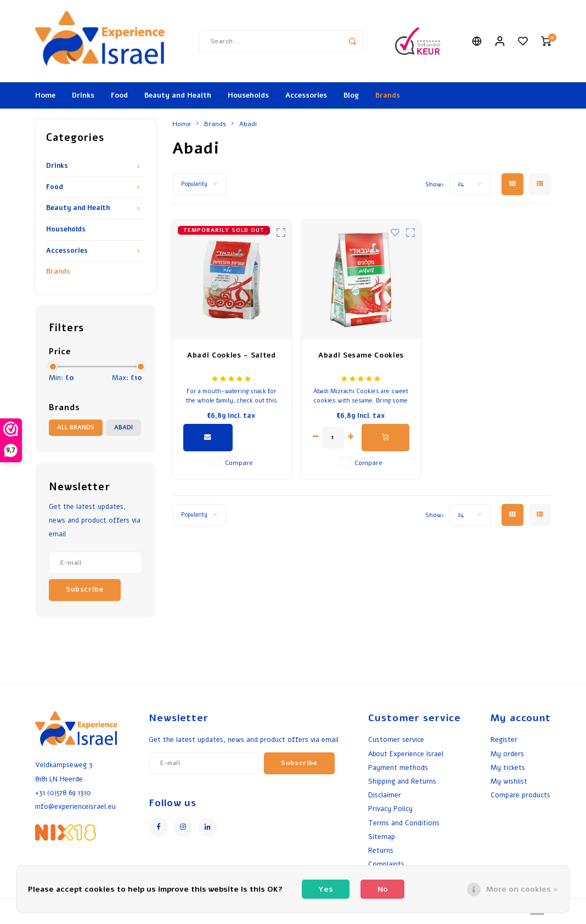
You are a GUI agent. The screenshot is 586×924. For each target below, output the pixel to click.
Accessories (306, 95)
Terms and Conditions (404, 823)
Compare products (520, 795)
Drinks (83, 95)
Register (504, 739)
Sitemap (382, 837)
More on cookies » (522, 889)
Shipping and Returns (402, 781)
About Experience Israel (406, 754)
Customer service (396, 739)
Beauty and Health (178, 95)
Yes (326, 889)
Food (119, 95)
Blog (351, 95)
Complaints (386, 864)
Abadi (123, 427)
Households (248, 95)
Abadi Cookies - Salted (231, 355)
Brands (388, 95)
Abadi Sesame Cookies (361, 355)
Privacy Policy (390, 809)
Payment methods (398, 767)
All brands (76, 427)
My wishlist (509, 781)
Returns (381, 850)
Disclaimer (385, 795)
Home (45, 95)
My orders (507, 754)
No (383, 889)
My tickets (508, 767)
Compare (239, 463)
